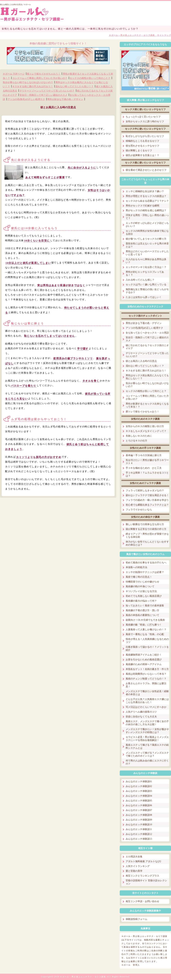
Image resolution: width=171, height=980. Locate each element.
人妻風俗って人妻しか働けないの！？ (146, 630)
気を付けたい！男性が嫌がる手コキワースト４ (147, 462)
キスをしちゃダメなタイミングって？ (146, 431)
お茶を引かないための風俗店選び (144, 660)
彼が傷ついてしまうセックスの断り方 (146, 239)
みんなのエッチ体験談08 (139, 815)
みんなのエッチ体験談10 (139, 825)
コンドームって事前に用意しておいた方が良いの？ (40, 78)
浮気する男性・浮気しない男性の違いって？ (147, 217)
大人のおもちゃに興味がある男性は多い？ (146, 261)
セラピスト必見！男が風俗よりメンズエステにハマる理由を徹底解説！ (147, 739)
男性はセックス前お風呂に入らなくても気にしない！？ (147, 377)
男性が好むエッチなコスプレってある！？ (145, 273)
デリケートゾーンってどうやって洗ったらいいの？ (47, 91)
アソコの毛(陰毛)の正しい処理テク (26, 99)
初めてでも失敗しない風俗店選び (144, 596)
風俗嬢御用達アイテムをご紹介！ (144, 655)
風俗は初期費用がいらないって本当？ (146, 674)
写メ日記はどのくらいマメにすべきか (146, 707)
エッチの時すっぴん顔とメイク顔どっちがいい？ (147, 225)
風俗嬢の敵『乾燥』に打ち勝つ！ (144, 625)
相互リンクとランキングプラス (142, 876)
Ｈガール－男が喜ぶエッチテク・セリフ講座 (83, 977)
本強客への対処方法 (136, 567)
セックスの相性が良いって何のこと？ (90, 78)
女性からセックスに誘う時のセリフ (145, 121)
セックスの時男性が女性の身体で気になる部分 (147, 232)
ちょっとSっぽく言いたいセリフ (143, 117)
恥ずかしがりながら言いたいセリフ (145, 136)
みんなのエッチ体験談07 (139, 810)
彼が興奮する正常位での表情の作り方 (146, 529)
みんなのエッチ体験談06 (139, 805)
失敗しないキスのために (139, 436)
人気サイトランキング (138, 866)
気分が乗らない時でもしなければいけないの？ (28, 82)
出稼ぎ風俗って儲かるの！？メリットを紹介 (147, 648)
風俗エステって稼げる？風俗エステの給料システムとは (147, 746)
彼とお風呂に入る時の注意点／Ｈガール (15, 5)
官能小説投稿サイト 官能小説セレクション (146, 882)
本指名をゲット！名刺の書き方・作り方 (147, 669)
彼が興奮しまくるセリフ (139, 151)
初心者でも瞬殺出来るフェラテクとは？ (147, 505)
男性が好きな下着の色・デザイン (65, 99)
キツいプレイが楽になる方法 (141, 591)
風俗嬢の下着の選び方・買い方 (142, 610)
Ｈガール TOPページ (14, 74)
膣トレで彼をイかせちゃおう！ (44, 74)
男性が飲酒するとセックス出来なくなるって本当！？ (147, 405)
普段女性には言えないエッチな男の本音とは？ (147, 245)
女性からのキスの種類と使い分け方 (145, 426)
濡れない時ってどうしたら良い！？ (74, 86)
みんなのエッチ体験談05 (139, 801)
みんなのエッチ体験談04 (139, 796)
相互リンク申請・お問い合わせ (142, 901)
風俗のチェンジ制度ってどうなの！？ (146, 679)
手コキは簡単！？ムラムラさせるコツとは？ (147, 474)
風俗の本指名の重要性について (142, 615)
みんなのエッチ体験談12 (139, 834)
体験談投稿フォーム (136, 919)
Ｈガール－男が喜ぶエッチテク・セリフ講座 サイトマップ (140, 35)
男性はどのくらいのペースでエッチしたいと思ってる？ (147, 253)
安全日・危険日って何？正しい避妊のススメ (43, 95)
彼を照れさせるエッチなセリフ (142, 146)
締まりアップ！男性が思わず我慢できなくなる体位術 (147, 535)
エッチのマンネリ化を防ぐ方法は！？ (146, 267)
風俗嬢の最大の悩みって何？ (141, 601)
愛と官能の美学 (134, 871)
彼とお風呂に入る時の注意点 (141, 361)
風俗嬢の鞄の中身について (140, 586)
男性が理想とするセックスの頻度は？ (146, 196)
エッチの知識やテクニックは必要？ (145, 572)
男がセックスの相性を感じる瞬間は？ (146, 210)
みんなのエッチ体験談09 (139, 820)
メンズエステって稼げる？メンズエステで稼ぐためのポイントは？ (147, 754)
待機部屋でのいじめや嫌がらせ (142, 582)
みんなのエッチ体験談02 (139, 786)
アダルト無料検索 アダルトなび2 (143, 861)
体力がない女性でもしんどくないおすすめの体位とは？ (147, 543)
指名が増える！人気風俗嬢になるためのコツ (147, 641)
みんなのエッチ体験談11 (139, 829)
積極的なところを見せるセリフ (142, 141)
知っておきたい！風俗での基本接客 (145, 606)
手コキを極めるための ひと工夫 (144, 468)
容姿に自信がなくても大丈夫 (141, 717)
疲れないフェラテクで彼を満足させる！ (147, 495)
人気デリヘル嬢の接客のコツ (141, 712)
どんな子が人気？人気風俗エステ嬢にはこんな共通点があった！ (147, 701)
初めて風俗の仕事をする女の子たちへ (146, 563)
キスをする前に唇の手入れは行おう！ (33, 86)
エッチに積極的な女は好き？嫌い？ (145, 191)
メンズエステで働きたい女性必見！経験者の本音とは (147, 693)
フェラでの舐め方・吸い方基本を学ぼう (147, 500)
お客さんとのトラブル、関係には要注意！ (146, 685)
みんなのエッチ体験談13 (139, 839)
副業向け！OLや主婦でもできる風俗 (145, 620)
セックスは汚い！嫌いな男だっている (146, 285)
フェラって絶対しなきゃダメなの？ (145, 491)
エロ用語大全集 (134, 857)
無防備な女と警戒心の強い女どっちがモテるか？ (147, 291)
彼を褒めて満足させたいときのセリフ (146, 170)
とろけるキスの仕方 (136, 441)
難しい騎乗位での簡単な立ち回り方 (145, 524)
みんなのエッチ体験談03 (139, 791)
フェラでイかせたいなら (139, 510)
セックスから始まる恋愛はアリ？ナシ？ (147, 201)
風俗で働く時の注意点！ (139, 577)
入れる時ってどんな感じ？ (140, 280)
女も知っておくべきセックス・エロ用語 (147, 333)
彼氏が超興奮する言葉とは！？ (142, 155)
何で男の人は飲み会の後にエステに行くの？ (147, 762)
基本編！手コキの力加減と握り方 (144, 455)
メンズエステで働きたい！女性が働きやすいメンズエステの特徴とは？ (147, 731)
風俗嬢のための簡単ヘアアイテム (144, 664)
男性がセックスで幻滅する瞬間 (142, 206)
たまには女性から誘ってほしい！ (144, 297)
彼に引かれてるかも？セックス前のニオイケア (147, 347)
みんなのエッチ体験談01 (139, 781)
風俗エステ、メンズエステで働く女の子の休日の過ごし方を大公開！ (147, 723)
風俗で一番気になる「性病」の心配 (145, 634)
